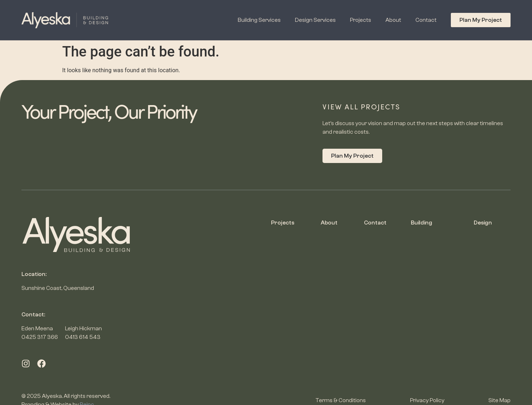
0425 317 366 (40, 337)
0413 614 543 (83, 337)
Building (422, 223)
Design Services (315, 20)
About (393, 20)
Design (483, 223)
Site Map (499, 400)
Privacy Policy (427, 400)
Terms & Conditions (341, 400)
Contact (426, 20)
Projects (361, 20)
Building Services (259, 20)
